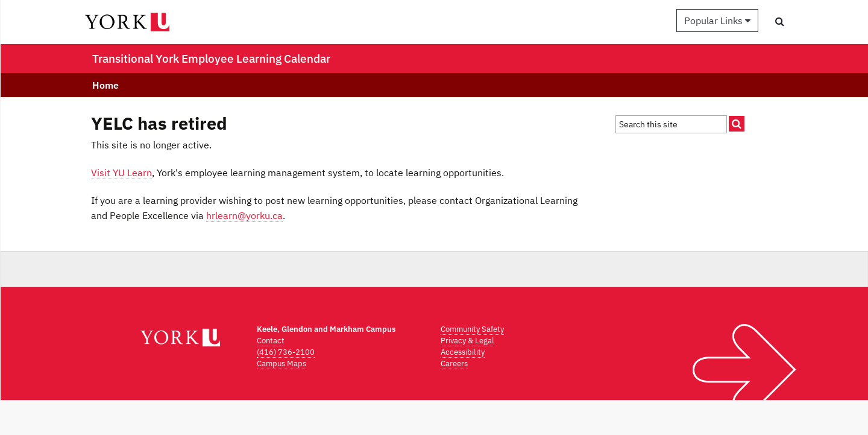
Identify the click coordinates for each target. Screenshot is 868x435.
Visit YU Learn (121, 173)
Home (105, 85)
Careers (454, 364)
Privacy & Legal (467, 341)
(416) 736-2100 (286, 352)
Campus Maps (281, 364)
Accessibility (463, 352)
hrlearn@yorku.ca (244, 215)
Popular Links (717, 21)
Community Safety (472, 329)
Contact (271, 341)
